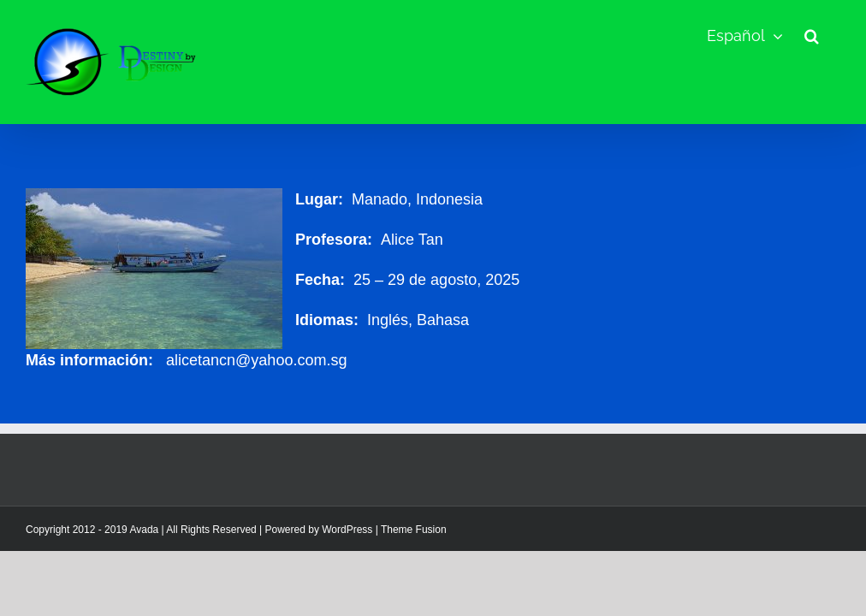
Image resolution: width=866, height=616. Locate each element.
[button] (812, 36)
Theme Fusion (414, 530)
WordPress (347, 530)
